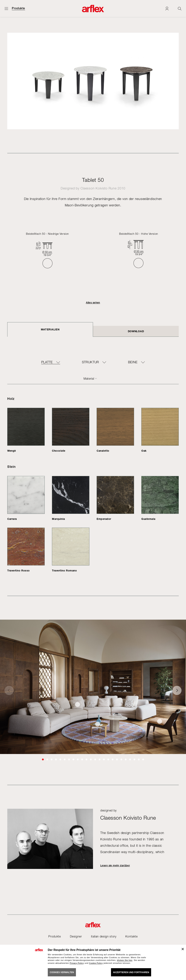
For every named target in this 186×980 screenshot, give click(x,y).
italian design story (104, 936)
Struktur (90, 362)
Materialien (50, 329)
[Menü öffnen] (6, 8)
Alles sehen (93, 303)
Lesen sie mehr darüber (115, 865)
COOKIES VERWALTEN (62, 972)
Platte (47, 362)
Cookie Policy (96, 963)
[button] (43, 759)
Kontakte (131, 936)
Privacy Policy (77, 963)
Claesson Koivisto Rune (99, 188)
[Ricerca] (180, 8)
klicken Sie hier (125, 960)
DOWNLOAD (136, 331)
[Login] (167, 8)
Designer (76, 936)
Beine (133, 362)
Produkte (18, 8)
